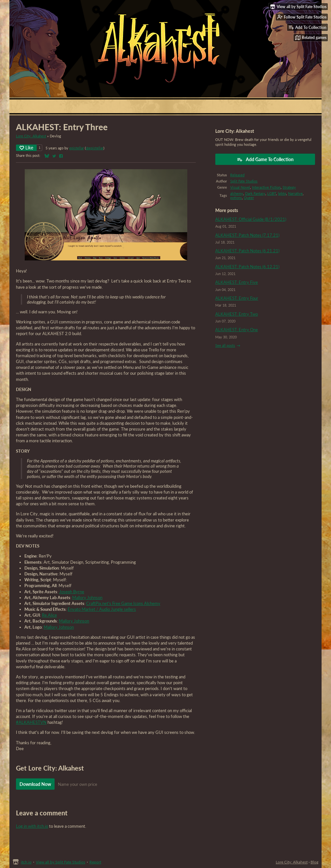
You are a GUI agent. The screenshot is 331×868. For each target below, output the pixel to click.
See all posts (225, 345)
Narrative (295, 193)
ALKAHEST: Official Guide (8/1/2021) (251, 219)
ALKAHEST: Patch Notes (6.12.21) (247, 267)
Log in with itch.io (32, 826)
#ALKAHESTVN (31, 722)
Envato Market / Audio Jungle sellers (102, 609)
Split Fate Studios (244, 181)
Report (95, 862)
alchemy (237, 193)
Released (237, 175)
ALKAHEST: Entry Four (237, 298)
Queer (249, 198)
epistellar (77, 148)
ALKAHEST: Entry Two (237, 314)
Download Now (35, 784)
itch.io (26, 862)
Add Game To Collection (265, 159)
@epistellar (95, 148)
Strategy (289, 187)
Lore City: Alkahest (31, 136)
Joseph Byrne (72, 592)
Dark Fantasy (255, 193)
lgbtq (282, 193)
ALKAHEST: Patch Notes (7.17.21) (247, 235)
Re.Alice (49, 615)
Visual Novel (240, 187)
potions (236, 198)
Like (26, 148)
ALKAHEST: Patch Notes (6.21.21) (247, 251)
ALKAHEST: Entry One (237, 330)
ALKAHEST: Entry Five (237, 282)
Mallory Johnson (87, 598)
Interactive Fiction (266, 187)
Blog (314, 862)
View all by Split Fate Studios (60, 862)
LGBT (272, 193)
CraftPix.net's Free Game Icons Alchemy (123, 603)
